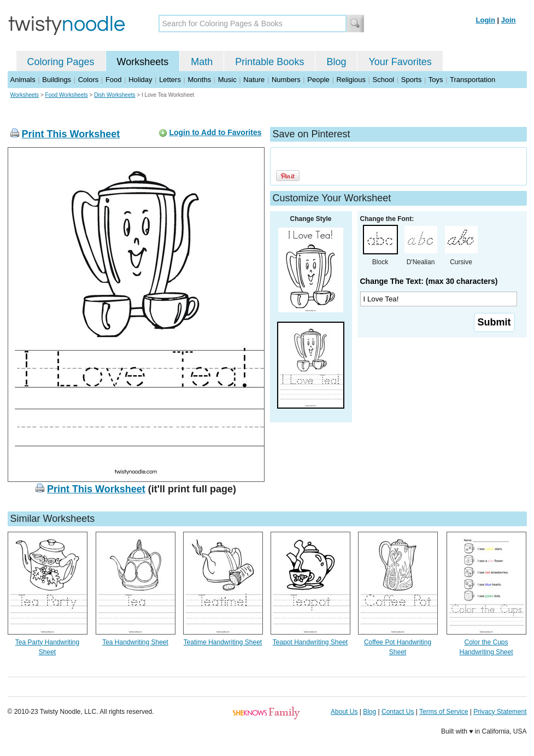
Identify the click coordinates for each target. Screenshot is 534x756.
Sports (412, 80)
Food (114, 80)
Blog (336, 62)
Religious (351, 80)
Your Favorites (400, 62)
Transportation (473, 80)
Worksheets (143, 62)
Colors (89, 80)
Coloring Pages (61, 62)
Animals (23, 80)
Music (227, 80)
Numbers (286, 80)
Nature (254, 80)
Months (200, 80)
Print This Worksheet (71, 134)
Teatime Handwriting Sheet (223, 642)
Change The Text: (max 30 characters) (429, 281)
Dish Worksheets (115, 95)
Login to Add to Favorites (215, 132)
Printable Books (269, 62)
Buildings (57, 80)
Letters (170, 80)
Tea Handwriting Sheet (135, 642)
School (384, 80)
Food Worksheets (67, 95)
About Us (344, 712)
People (318, 80)
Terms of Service (444, 712)
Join (509, 20)
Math (202, 62)
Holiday (140, 80)
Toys (436, 80)
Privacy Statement (500, 712)
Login (486, 20)
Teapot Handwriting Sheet (310, 642)
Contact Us (398, 712)
